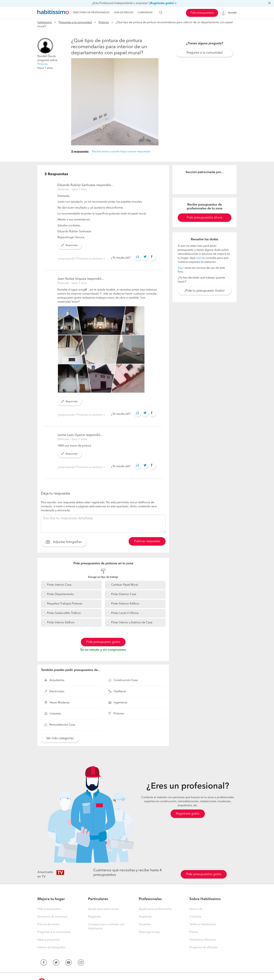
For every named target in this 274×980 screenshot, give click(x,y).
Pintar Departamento (60, 594)
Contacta (195, 917)
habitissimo (45, 23)
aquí (199, 258)
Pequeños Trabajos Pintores (65, 604)
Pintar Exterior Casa (124, 594)
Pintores (104, 23)
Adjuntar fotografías (64, 542)
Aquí (181, 268)
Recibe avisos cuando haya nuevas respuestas (121, 152)
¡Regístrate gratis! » (163, 3)
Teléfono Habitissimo (203, 925)
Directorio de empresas (52, 917)
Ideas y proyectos (49, 940)
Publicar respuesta (147, 541)
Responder (70, 245)
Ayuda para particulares (103, 909)
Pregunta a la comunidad (205, 53)
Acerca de (196, 909)
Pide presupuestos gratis (204, 874)
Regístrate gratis (188, 814)
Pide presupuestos (202, 13)
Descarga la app (149, 932)
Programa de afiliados (203, 948)
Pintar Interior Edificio (61, 623)
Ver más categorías (60, 738)
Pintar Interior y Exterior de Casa (132, 623)
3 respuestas (80, 152)
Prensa (194, 932)
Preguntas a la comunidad (75, 23)
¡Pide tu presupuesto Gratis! (205, 291)
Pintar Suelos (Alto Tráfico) (64, 613)
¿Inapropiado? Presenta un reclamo (80, 259)
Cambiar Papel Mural (125, 585)
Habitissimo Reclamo (203, 940)
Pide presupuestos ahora (205, 218)
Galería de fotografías (51, 948)
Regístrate (95, 917)
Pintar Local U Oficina (125, 613)
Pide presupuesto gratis (103, 642)
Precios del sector (49, 925)
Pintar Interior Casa (59, 585)
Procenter (145, 925)
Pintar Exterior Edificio (125, 604)
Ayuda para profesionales (155, 909)
